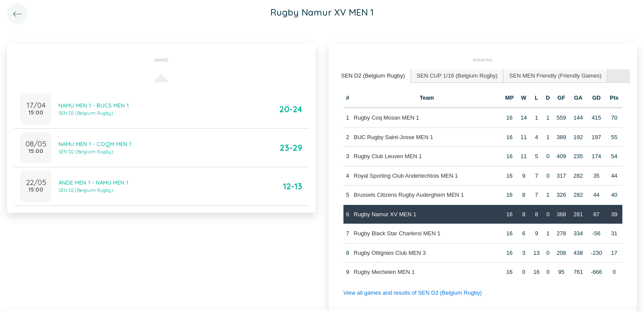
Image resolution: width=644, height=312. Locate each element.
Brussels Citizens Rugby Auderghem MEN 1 (409, 195)
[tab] (373, 76)
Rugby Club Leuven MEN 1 (388, 156)
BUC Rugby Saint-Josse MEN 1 (394, 137)
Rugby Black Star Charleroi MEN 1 (397, 233)
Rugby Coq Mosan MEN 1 (387, 118)
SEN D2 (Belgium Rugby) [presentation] (373, 76)
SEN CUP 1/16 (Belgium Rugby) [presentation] (457, 76)
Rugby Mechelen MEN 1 (384, 272)
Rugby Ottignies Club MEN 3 (390, 253)
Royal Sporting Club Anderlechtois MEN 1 (406, 176)
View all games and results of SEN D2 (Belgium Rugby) (413, 293)
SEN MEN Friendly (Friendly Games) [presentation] (555, 76)
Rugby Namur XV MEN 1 (385, 214)
